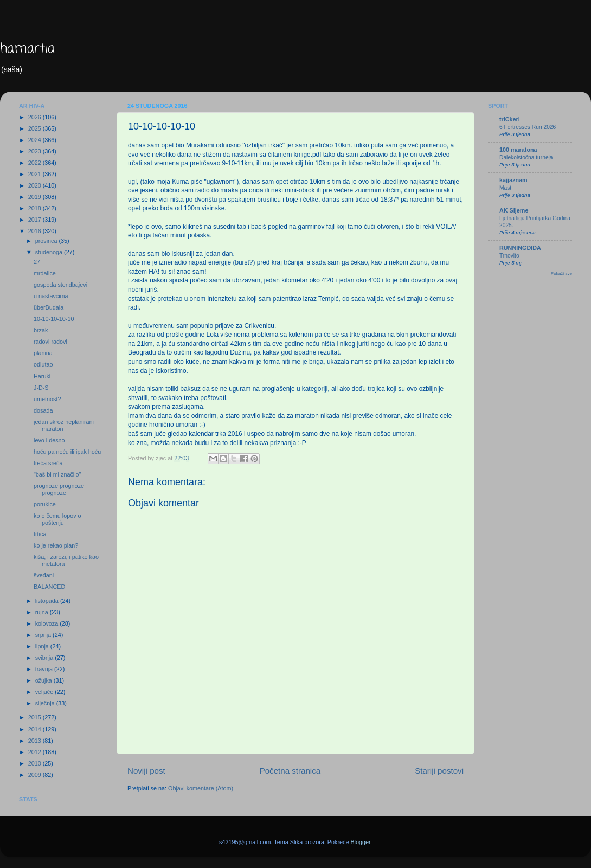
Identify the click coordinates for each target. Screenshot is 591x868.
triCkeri (510, 119)
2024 (36, 140)
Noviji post (146, 771)
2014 (36, 729)
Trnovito (509, 256)
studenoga (50, 252)
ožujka (44, 680)
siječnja (46, 703)
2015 (36, 717)
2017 (36, 220)
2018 (36, 208)
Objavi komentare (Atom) (201, 788)
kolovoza (48, 623)
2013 (36, 741)
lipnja (43, 646)
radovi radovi (50, 342)
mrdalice (45, 273)
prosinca (47, 241)
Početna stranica (290, 771)
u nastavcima (51, 296)
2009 (36, 775)
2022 (36, 163)
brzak (41, 330)
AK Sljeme (514, 210)
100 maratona (518, 150)
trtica (40, 534)
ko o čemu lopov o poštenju (57, 519)
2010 (36, 763)
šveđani (44, 575)
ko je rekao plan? (56, 545)
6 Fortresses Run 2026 (528, 127)
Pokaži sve (561, 274)
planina (43, 353)
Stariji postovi (439, 771)
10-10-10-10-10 (54, 319)
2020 (36, 185)
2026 (36, 117)
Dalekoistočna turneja (526, 157)
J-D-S (41, 388)
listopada (48, 601)
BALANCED (49, 587)
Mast (505, 188)
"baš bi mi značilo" (57, 474)
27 (37, 262)
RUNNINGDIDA (520, 248)
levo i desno (49, 440)
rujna (43, 612)
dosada (43, 410)
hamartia (27, 49)
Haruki (42, 376)
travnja (45, 669)
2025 (36, 128)
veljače (45, 692)
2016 (36, 231)
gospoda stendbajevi (60, 285)
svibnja (45, 658)
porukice (45, 504)
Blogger (360, 842)
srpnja (44, 635)
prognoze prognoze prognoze (59, 489)
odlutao (43, 364)
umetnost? (47, 399)
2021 (36, 174)
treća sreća (48, 463)
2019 (36, 197)
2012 (36, 752)
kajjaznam (513, 180)
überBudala (49, 307)
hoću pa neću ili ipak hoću (67, 452)
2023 (36, 151)
